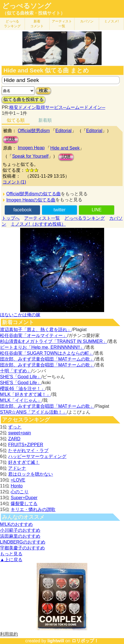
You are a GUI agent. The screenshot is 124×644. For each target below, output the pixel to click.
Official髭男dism (34, 131)
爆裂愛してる (24, 504)
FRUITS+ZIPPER (26, 445)
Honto (17, 486)
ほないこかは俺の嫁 (20, 315)
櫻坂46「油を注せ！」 (23, 389)
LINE (97, 210)
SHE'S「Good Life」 (21, 377)
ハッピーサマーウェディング (37, 456)
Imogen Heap (31, 148)
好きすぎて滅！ (24, 462)
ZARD (14, 439)
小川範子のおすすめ (20, 530)
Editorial (64, 131)
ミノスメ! (111, 21)
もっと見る (11, 554)
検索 (43, 90)
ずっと (15, 427)
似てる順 (16, 120)
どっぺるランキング (85, 218)
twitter (59, 210)
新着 (37, 24)
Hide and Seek (65, 148)
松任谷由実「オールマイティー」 (34, 335)
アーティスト (62, 24)
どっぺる (12, 24)
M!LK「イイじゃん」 (21, 400)
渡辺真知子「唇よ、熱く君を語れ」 (36, 330)
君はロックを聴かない (31, 474)
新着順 (45, 120)
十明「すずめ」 (16, 371)
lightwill (56, 641)
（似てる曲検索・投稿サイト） (34, 13)
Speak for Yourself (30, 156)
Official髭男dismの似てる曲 (33, 194)
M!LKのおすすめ (16, 524)
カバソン (87, 21)
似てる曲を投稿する (24, 99)
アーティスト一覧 (42, 218)
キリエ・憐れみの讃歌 (33, 509)
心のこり (20, 492)
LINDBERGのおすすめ (23, 542)
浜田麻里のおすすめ (20, 536)
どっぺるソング (27, 6)
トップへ (11, 218)
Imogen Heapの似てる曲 (31, 200)
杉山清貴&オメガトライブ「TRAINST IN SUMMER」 (54, 341)
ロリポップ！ (85, 641)
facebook (23, 210)
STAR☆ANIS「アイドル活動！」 (33, 412)
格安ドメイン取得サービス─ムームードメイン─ (57, 107)
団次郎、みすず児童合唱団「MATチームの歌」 (47, 359)
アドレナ (17, 468)
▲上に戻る (11, 560)
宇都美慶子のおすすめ (22, 548)
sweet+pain (19, 433)
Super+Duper (24, 498)
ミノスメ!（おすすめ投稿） (38, 224)
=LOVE (18, 480)
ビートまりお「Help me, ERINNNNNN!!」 (42, 347)
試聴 (11, 139)
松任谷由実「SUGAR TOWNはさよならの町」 (47, 353)
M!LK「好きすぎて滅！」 (25, 394)
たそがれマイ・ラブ (28, 451)
